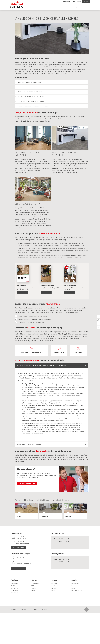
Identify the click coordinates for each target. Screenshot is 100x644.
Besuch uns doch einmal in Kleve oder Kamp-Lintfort (39, 308)
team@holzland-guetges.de (23, 543)
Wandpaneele (15, 593)
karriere (71, 8)
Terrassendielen (35, 584)
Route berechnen (19, 548)
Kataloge (73, 588)
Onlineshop (86, 1)
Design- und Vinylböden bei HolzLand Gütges (30, 82)
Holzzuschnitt (75, 586)
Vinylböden (14, 586)
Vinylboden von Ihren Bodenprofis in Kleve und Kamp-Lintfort (34, 106)
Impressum (35, 609)
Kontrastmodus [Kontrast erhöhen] (67, 2)
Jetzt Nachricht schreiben (27, 483)
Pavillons (33, 590)
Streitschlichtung (46, 609)
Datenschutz (24, 609)
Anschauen (23, 292)
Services (64, 8)
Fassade (53, 590)
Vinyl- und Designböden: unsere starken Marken (31, 87)
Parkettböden (15, 584)
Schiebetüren (15, 590)
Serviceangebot (75, 584)
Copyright (14, 609)
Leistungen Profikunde (77, 590)
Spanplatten (54, 586)
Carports (34, 588)
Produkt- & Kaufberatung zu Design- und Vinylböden (32, 101)
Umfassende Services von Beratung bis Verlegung (31, 97)
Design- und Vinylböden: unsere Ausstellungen (30, 92)
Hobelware (54, 588)
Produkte (47, 8)
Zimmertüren (15, 588)
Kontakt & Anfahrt (77, 1)
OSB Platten (54, 584)
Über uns (78, 8)
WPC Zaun (34, 586)
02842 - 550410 (48, 475)
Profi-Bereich (56, 8)
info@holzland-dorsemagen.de (24, 564)
